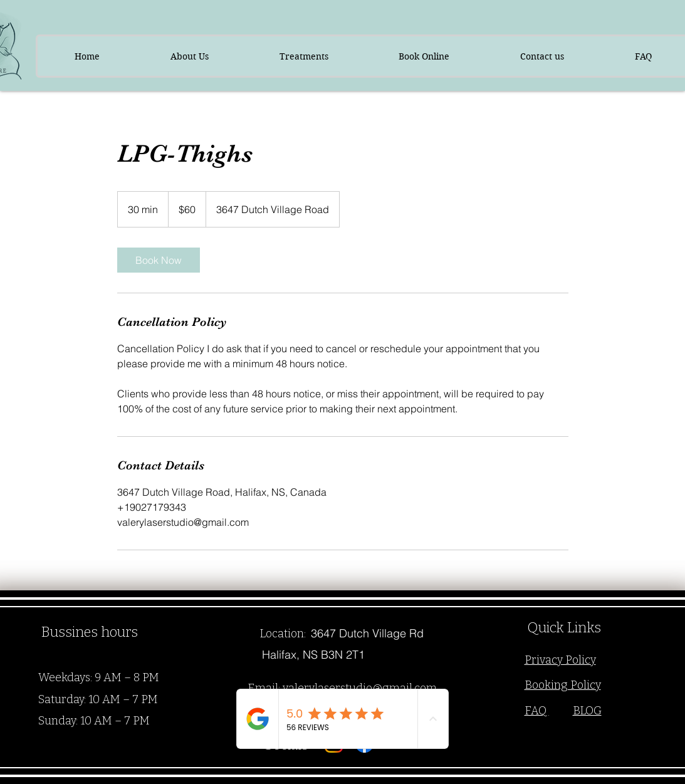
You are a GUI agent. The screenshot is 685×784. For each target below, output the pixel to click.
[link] (159, 260)
